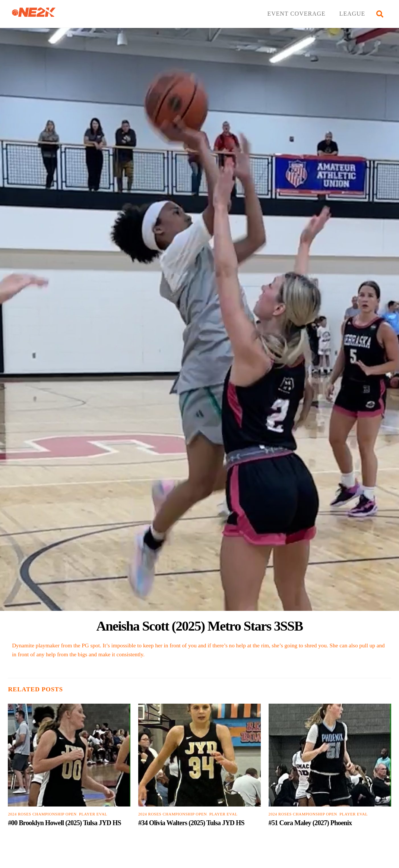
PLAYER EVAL (93, 814)
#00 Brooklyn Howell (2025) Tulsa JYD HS (64, 823)
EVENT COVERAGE (296, 14)
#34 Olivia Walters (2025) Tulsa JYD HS (191, 823)
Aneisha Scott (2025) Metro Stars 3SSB (199, 626)
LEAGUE (352, 14)
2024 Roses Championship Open (42, 814)
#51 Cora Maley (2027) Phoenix (310, 823)
